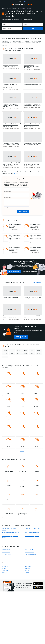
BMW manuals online (29, 550)
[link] (12, 61)
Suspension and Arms (15, 8)
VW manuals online (6, 553)
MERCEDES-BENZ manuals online (9, 550)
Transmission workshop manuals (32, 537)
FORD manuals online (30, 553)
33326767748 (5, 571)
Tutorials (8, 8)
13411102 (27, 573)
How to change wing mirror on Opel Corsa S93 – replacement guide (36, 226)
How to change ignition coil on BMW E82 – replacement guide (15, 226)
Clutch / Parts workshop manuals (32, 533)
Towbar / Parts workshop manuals (32, 529)
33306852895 (28, 567)
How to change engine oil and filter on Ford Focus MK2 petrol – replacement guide (15, 238)
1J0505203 (5, 573)
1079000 (4, 569)
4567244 (27, 571)
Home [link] (3, 8)
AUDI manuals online (7, 555)
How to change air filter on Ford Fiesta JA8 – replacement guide (36, 249)
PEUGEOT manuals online (30, 555)
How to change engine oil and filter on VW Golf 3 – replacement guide (15, 249)
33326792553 (28, 569)
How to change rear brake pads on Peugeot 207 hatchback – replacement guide (35, 238)
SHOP (20, 1)
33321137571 (5, 576)
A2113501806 (5, 567)
